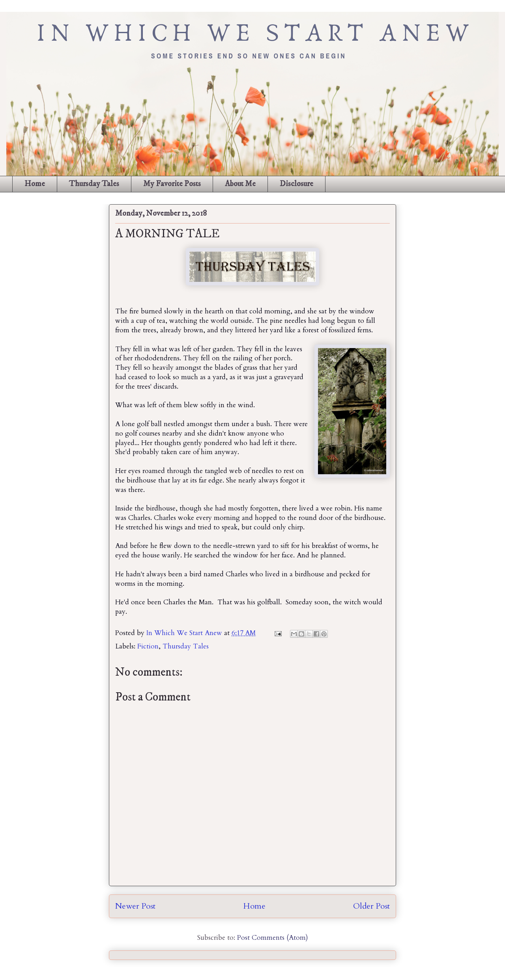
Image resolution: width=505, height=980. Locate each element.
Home (35, 184)
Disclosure (296, 184)
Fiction (148, 646)
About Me (240, 184)
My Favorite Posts (172, 184)
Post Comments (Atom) (273, 938)
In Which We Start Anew (185, 633)
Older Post (371, 906)
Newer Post (135, 906)
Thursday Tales (94, 184)
